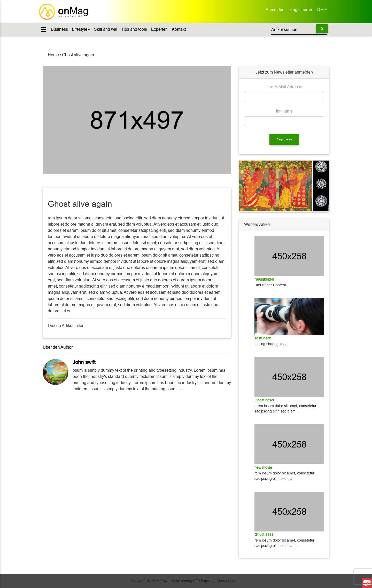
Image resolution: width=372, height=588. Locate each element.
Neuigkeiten (264, 279)
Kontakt (179, 29)
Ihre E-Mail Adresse (284, 87)
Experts (207, 581)
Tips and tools (134, 29)
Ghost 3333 (264, 535)
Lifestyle (81, 29)
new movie (263, 467)
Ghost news (264, 400)
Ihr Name (284, 111)
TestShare (263, 338)
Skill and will (106, 29)
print (236, 581)
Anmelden (276, 9)
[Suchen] (299, 29)
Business (59, 29)
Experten (159, 29)
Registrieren (302, 9)
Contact (223, 581)
